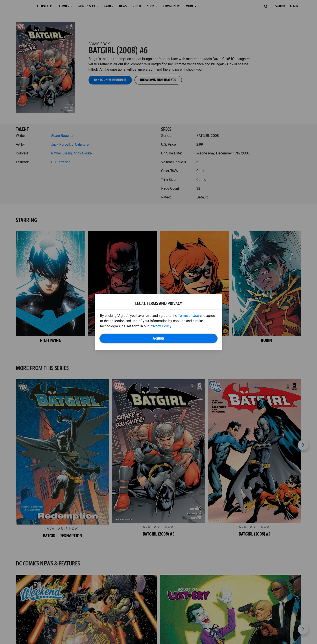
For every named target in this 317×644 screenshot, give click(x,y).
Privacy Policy (160, 326)
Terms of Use (189, 315)
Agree (158, 338)
